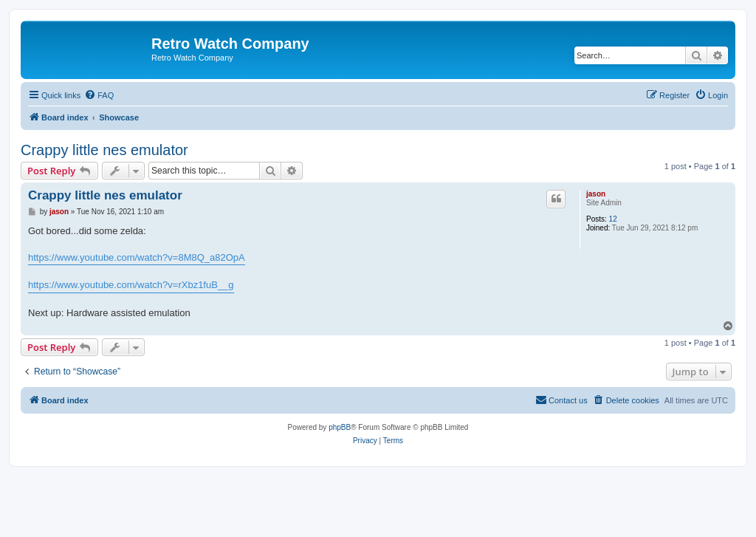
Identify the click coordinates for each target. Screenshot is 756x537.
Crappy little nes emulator (104, 150)
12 (613, 219)
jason (596, 194)
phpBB (340, 427)
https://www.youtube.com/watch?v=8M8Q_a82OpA (137, 257)
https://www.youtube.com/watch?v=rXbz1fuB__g (131, 285)
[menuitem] (99, 95)
